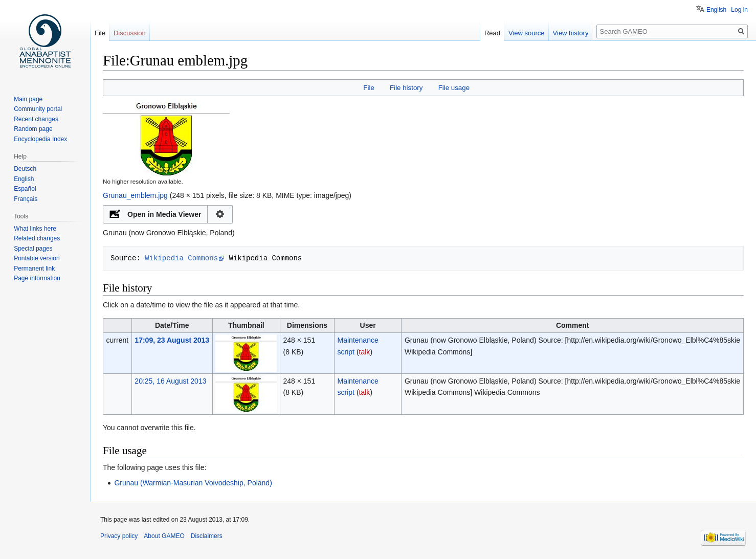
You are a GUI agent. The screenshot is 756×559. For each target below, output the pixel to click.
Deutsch (25, 169)
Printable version (37, 258)
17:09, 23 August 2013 (172, 340)
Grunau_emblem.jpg (135, 195)
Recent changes (36, 119)
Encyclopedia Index (40, 139)
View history (571, 33)
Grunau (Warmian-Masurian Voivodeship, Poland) (193, 483)
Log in (739, 10)
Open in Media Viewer (164, 214)
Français (26, 199)
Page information (37, 278)
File (369, 88)
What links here (35, 229)
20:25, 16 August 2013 (170, 381)
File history (406, 88)
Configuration (220, 214)
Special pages (33, 249)
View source (527, 33)
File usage (454, 88)
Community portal (38, 109)
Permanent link (34, 269)
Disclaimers (207, 536)
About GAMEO (164, 536)
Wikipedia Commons (181, 258)
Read (492, 33)
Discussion (130, 33)
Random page (33, 129)
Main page (28, 99)
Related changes (37, 238)
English (716, 10)
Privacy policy (119, 536)
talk (365, 352)
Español (25, 189)
